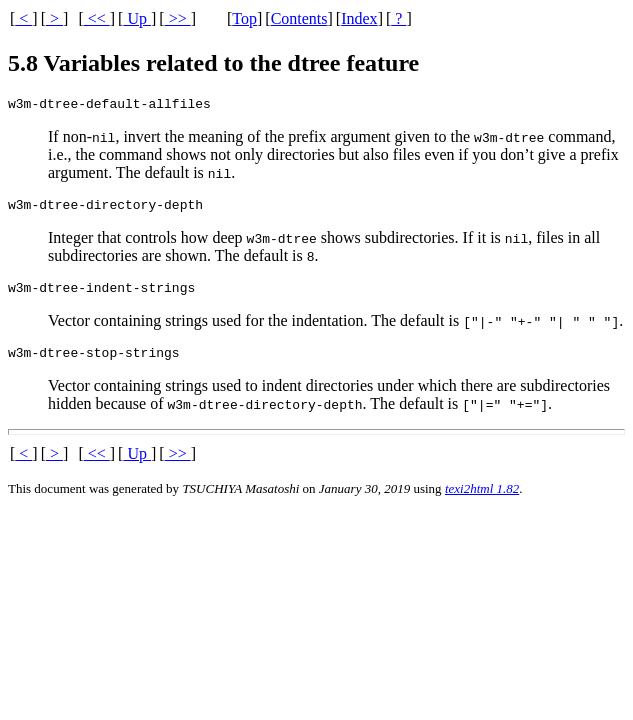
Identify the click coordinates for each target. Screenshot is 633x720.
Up (137, 18)
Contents (299, 18)
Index (359, 18)
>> (178, 18)
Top (244, 18)
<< (97, 18)
